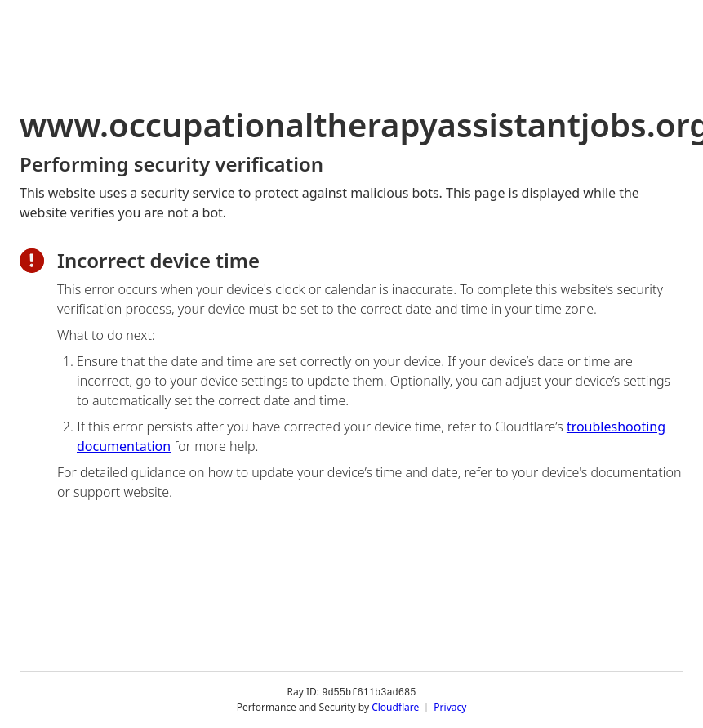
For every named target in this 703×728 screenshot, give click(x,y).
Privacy (450, 707)
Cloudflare (395, 707)
